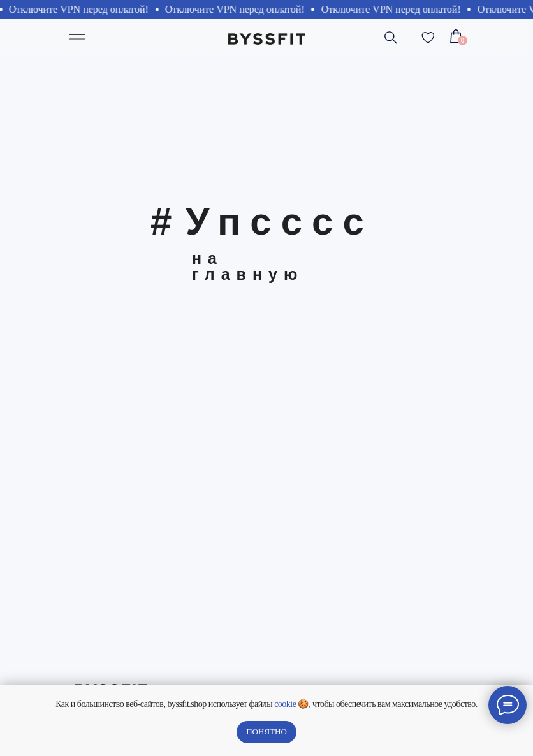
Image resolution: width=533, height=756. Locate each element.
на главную (248, 266)
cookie (285, 704)
